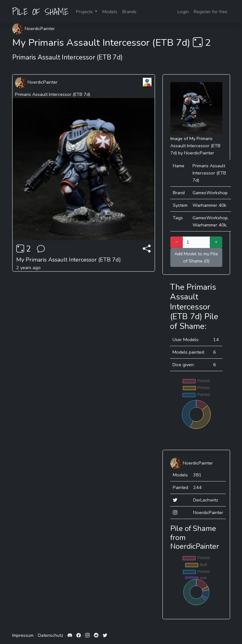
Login (183, 12)
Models (110, 12)
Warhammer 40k (209, 205)
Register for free (211, 12)
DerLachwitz (206, 500)
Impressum (23, 635)
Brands (129, 12)
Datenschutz (51, 635)
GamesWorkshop (210, 193)
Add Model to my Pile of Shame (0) (196, 257)
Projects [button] (85, 12)
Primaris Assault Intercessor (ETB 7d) (53, 94)
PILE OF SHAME (40, 12)
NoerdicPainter (33, 29)
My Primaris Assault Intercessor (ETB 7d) (69, 260)
